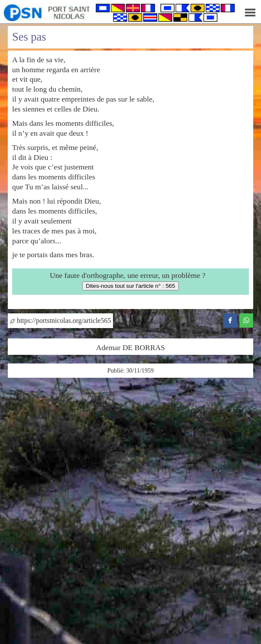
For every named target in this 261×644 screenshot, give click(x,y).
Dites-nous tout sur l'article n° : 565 (130, 286)
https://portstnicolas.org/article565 (60, 320)
